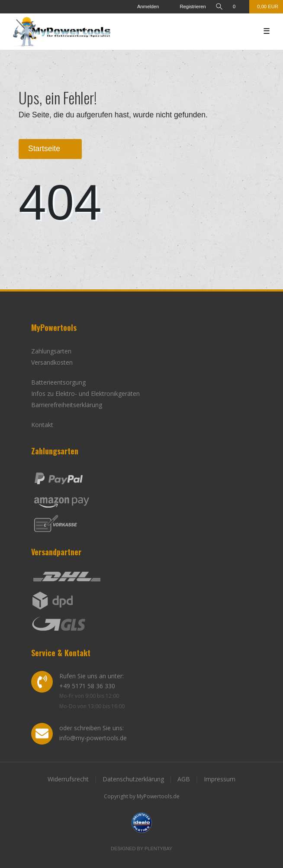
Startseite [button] (50, 149)
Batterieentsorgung (58, 382)
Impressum (220, 779)
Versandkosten (52, 362)
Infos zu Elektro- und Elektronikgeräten (85, 394)
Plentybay (158, 849)
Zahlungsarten (51, 351)
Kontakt (42, 425)
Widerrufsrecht (68, 779)
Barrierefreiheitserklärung (67, 405)
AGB (184, 779)
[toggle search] (219, 7)
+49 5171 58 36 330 (87, 686)
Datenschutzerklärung (133, 779)
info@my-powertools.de (93, 738)
